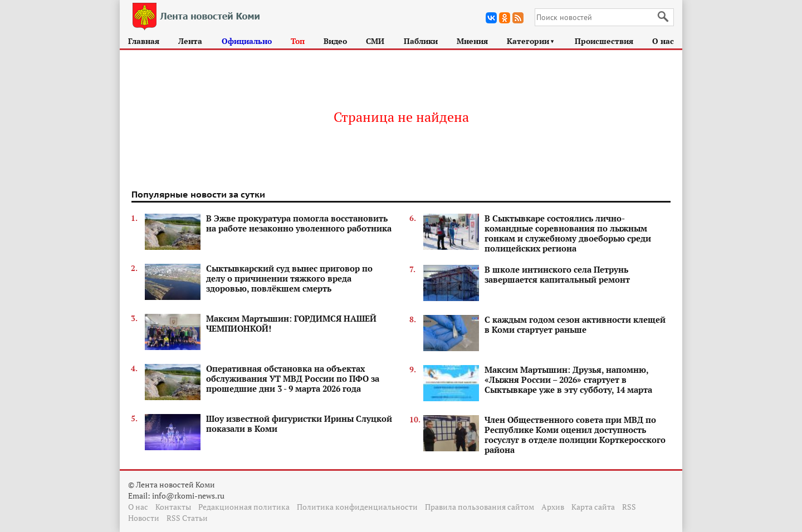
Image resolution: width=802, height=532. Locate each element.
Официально (247, 41)
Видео (335, 41)
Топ (298, 41)
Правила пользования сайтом (480, 507)
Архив (553, 507)
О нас (663, 41)
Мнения (472, 41)
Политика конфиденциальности (357, 507)
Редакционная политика (244, 507)
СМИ (375, 41)
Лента (190, 41)
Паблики (421, 41)
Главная (144, 41)
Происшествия (604, 41)
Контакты (173, 507)
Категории (531, 41)
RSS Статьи (187, 518)
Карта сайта (593, 507)
